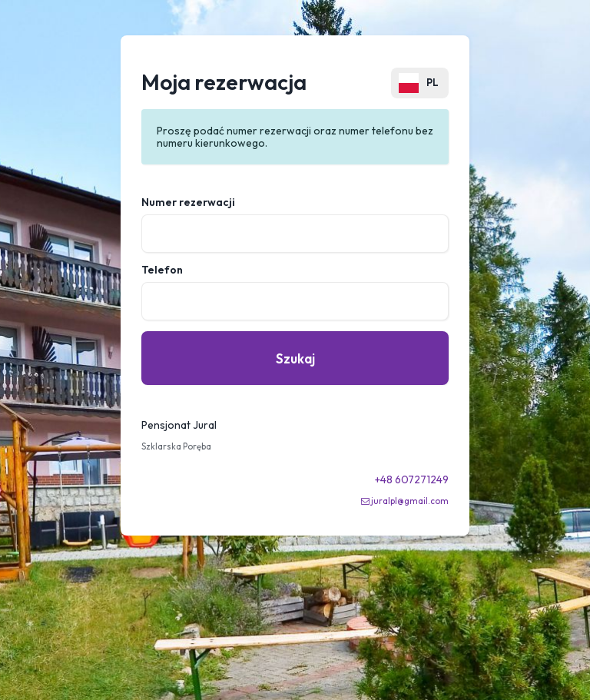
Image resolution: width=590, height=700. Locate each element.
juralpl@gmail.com (410, 501)
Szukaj (295, 358)
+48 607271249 (412, 479)
